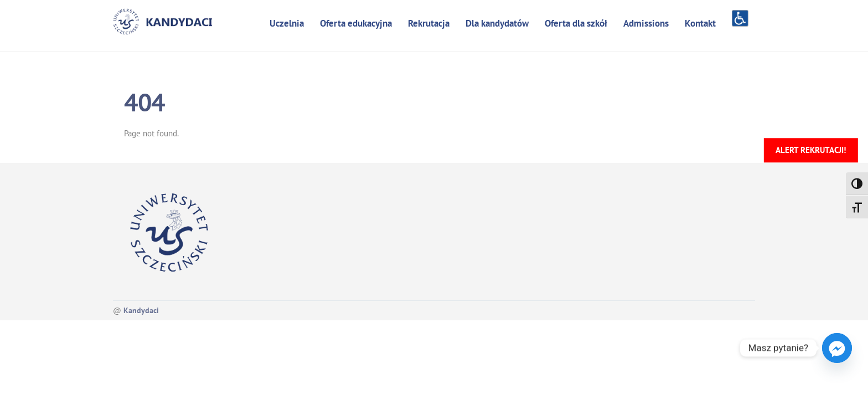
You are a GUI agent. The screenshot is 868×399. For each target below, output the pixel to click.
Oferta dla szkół (576, 23)
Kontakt (700, 23)
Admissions (646, 23)
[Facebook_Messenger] (837, 348)
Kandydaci (141, 310)
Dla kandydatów (497, 23)
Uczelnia (287, 23)
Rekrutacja (429, 23)
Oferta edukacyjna (356, 23)
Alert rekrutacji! (811, 150)
